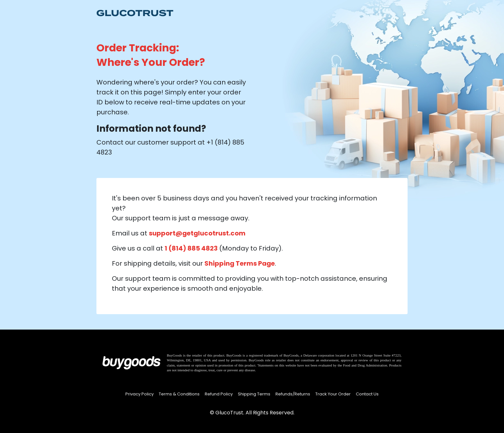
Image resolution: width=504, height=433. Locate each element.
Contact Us (367, 394)
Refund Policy (219, 394)
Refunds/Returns (293, 394)
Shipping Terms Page (240, 263)
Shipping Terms (254, 394)
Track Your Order (333, 394)
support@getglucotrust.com (197, 233)
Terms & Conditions (179, 394)
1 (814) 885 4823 (191, 248)
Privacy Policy (139, 394)
